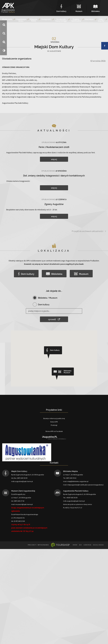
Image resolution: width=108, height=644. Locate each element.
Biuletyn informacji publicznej (54, 418)
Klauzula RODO (34, 20)
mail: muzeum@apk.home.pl (22, 504)
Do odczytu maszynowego (61, 20)
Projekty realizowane (76, 20)
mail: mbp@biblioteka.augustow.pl (76, 481)
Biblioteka (54, 274)
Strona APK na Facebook (54, 431)
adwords (87, 545)
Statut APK (54, 422)
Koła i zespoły (101, 20)
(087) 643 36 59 (22, 478)
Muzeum (81, 274)
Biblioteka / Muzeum (48, 298)
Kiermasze (89, 19)
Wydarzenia (7, 19)
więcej (54, 159)
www (75, 545)
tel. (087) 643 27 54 (18, 501)
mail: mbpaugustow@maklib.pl (75, 485)
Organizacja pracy (21, 20)
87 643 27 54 (28, 531)
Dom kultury (26, 274)
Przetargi (54, 425)
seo (80, 545)
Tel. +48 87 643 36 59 (70, 498)
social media (98, 545)
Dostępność (46, 19)
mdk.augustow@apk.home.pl (22, 481)
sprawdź (54, 319)
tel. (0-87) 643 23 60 (18, 521)
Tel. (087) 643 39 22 (70, 478)
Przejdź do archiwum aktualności (89, 231)
